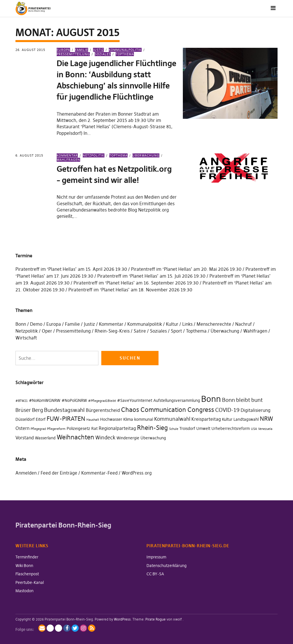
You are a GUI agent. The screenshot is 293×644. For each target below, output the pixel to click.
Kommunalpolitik (125, 50)
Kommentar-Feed (99, 473)
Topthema (125, 54)
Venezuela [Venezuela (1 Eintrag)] (265, 429)
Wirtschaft (26, 338)
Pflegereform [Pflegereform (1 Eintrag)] (56, 429)
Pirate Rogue (156, 619)
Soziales (103, 54)
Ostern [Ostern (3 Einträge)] (22, 428)
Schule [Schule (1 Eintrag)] (174, 429)
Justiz (98, 50)
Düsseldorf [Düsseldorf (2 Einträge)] (25, 419)
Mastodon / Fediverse (50, 628)
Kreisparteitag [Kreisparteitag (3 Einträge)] (206, 419)
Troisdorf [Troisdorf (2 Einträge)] (187, 428)
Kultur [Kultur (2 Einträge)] (227, 419)
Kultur (172, 324)
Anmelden (26, 473)
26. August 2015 (30, 50)
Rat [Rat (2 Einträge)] (94, 428)
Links (187, 324)
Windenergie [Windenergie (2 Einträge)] (128, 438)
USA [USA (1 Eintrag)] (254, 429)
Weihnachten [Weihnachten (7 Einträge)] (75, 437)
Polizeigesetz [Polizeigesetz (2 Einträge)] (78, 428)
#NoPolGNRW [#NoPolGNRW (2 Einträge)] (74, 400)
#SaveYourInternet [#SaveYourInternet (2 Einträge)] (135, 400)
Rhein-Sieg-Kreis (112, 331)
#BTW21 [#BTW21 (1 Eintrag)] (22, 401)
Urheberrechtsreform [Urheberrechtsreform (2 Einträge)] (231, 428)
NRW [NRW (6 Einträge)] (267, 419)
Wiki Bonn (24, 566)
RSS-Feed (92, 628)
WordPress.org (137, 473)
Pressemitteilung (73, 331)
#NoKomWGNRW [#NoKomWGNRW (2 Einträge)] (45, 400)
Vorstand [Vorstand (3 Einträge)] (25, 438)
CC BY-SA (155, 574)
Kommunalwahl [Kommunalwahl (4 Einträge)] (172, 419)
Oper (47, 331)
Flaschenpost (27, 574)
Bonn (21, 324)
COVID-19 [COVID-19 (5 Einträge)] (227, 410)
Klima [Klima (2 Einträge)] (128, 419)
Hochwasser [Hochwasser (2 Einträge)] (111, 419)
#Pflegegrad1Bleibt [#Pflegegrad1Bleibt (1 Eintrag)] (102, 401)
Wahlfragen (255, 331)
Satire (140, 331)
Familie (82, 50)
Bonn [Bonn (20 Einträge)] (211, 399)
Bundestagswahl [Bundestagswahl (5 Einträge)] (64, 410)
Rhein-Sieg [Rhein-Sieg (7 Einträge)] (153, 428)
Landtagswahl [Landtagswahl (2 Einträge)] (246, 419)
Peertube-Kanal (30, 582)
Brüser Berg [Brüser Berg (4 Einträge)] (29, 410)
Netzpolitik (94, 155)
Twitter (75, 628)
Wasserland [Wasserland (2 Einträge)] (45, 438)
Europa (63, 50)
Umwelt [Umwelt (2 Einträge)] (203, 428)
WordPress (122, 619)
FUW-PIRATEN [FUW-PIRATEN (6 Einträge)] (66, 419)
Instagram (83, 628)
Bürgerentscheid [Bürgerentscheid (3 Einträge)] (103, 410)
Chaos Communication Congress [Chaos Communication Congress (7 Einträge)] (168, 410)
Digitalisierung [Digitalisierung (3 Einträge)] (256, 410)
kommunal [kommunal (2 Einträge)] (144, 419)
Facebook (67, 628)
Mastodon (24, 591)
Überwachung (146, 155)
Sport (176, 331)
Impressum (156, 557)
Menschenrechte (214, 324)
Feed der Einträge (59, 473)
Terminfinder (27, 557)
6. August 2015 (29, 155)
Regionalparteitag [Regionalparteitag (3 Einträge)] (117, 428)
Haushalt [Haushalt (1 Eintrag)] (93, 420)
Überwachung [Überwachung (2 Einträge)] (153, 438)
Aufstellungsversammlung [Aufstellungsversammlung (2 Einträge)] (177, 400)
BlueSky (59, 628)
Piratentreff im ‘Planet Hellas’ (46, 269)
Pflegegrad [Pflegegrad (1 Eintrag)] (38, 429)
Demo (36, 324)
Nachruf (243, 324)
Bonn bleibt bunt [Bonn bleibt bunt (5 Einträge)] (242, 400)
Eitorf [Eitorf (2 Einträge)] (41, 419)
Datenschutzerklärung (167, 566)
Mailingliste (42, 628)
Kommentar (67, 155)
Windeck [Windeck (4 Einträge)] (105, 437)
